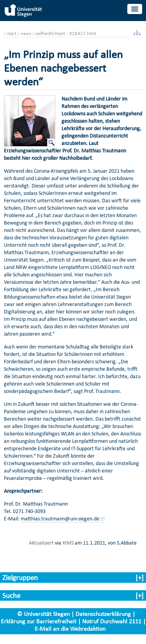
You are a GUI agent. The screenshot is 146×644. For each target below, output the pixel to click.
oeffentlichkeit (50, 33)
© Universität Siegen (43, 614)
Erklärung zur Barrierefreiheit (39, 621)
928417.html (83, 33)
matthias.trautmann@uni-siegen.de (60, 519)
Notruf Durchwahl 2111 (112, 621)
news (26, 33)
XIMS (68, 543)
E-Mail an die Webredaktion (70, 629)
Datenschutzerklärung (103, 614)
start (12, 33)
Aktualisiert (41, 543)
